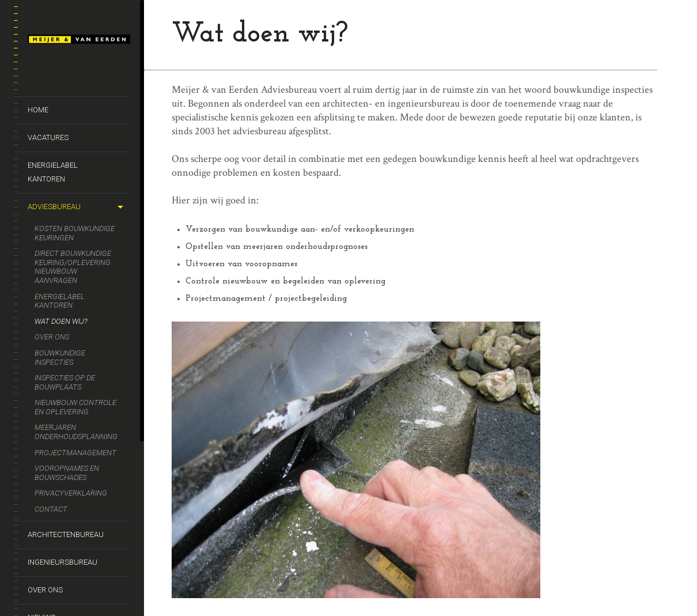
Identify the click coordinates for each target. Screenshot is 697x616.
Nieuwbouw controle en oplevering (75, 407)
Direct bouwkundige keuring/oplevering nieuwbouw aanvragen (73, 267)
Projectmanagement (75, 453)
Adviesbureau (54, 207)
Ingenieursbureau (62, 562)
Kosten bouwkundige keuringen (75, 233)
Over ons (52, 337)
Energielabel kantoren (53, 172)
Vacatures (48, 137)
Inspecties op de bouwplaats (65, 382)
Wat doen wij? (61, 321)
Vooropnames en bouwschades (67, 473)
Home (38, 110)
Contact (51, 509)
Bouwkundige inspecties (60, 358)
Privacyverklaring (71, 493)
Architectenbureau (66, 534)
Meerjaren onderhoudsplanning (76, 432)
